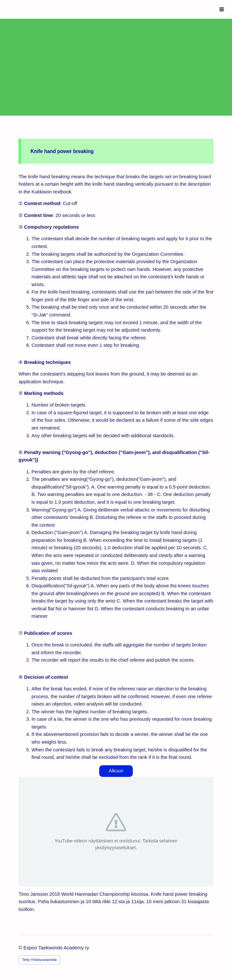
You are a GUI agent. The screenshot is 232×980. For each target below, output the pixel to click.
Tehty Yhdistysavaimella (39, 960)
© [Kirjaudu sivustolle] (21, 948)
